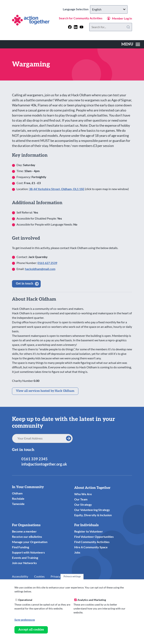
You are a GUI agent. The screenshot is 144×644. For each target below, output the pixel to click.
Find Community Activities (92, 542)
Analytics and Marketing (92, 600)
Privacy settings (72, 577)
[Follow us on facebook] (70, 27)
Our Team (81, 499)
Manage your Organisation (30, 542)
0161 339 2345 (34, 459)
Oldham (17, 493)
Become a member (24, 531)
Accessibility (20, 576)
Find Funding (21, 547)
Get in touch (25, 284)
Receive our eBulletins (27, 537)
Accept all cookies (31, 630)
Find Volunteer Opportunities (94, 537)
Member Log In (122, 18)
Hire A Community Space (91, 547)
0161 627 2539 (47, 263)
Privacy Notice (60, 576)
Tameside (18, 504)
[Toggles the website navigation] (131, 44)
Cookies (39, 576)
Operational (25, 600)
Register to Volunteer (89, 531)
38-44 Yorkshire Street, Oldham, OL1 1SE (57, 189)
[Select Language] (109, 9)
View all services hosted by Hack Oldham (45, 391)
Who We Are (83, 494)
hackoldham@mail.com (40, 269)
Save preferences (25, 620)
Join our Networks (24, 563)
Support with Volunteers (28, 552)
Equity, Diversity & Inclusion (93, 515)
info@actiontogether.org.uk (44, 464)
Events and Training (25, 558)
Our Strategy (83, 504)
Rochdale (18, 498)
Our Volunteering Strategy (92, 510)
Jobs (77, 552)
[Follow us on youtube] (81, 27)
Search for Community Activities (81, 18)
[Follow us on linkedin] (76, 27)
